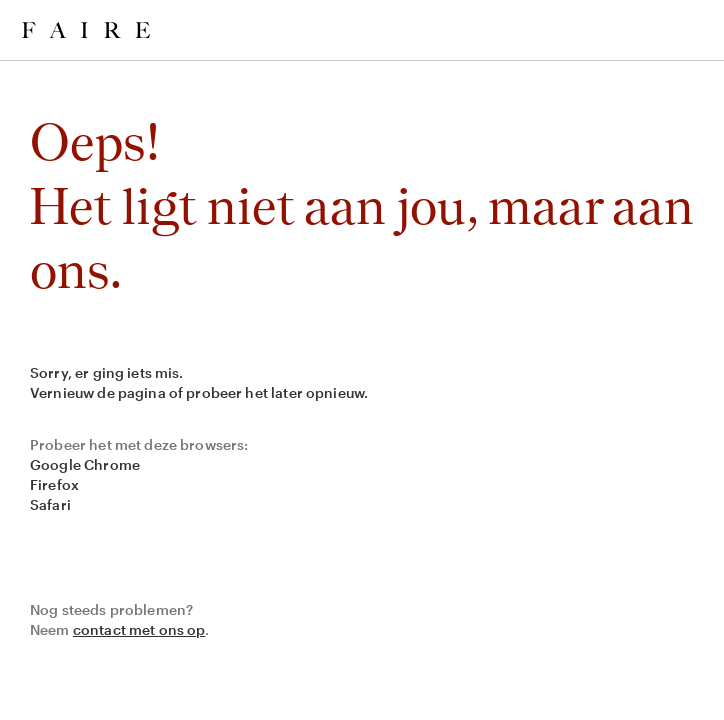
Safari (50, 504)
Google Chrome (85, 464)
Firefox (54, 484)
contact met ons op (139, 629)
